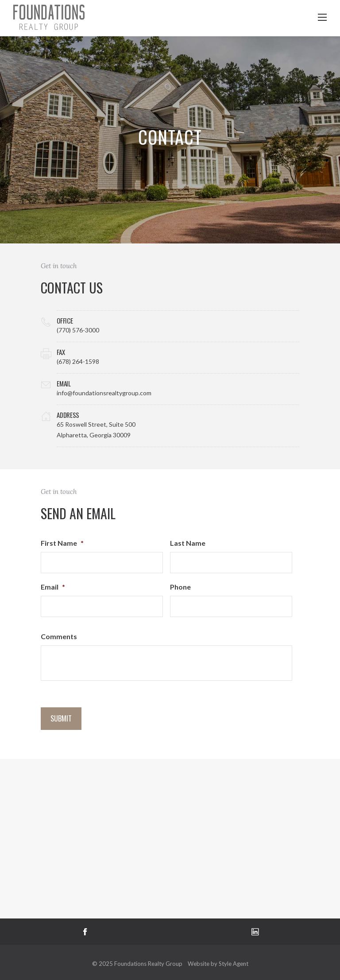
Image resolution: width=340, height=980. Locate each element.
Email (53, 587)
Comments (59, 636)
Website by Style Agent (218, 964)
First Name (62, 543)
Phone (180, 587)
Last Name (188, 543)
